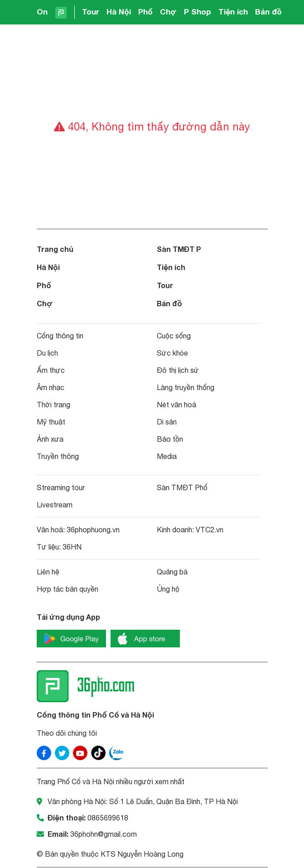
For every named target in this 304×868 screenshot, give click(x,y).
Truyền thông (58, 456)
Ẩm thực (51, 370)
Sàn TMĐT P (179, 249)
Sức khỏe (172, 353)
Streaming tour (61, 487)
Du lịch (47, 353)
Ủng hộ (168, 589)
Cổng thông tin (60, 336)
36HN (72, 547)
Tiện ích (233, 12)
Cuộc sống (174, 336)
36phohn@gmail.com (104, 834)
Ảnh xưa (50, 439)
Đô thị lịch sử (178, 370)
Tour (91, 12)
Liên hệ (48, 572)
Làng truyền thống (186, 387)
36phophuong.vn (93, 530)
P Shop (198, 12)
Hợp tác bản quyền (68, 589)
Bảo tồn (170, 439)
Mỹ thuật (51, 422)
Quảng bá (172, 572)
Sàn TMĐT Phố (182, 487)
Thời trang (53, 405)
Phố (145, 12)
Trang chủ (55, 249)
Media (167, 456)
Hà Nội (119, 12)
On (42, 12)
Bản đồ (268, 12)
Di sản (167, 422)
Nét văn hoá (176, 405)
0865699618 (108, 818)
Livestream (55, 505)
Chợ (168, 12)
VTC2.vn (210, 530)
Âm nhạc (51, 387)
